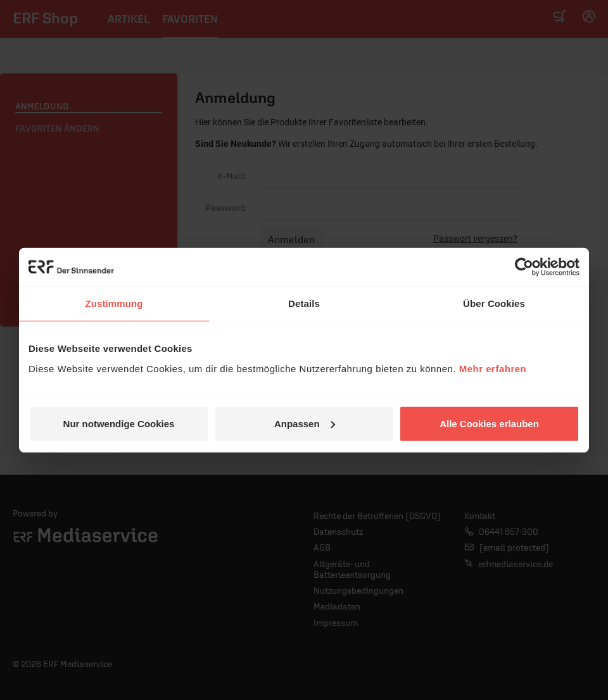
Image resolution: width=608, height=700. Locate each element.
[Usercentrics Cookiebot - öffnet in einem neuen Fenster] (524, 267)
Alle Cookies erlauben (489, 423)
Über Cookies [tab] (494, 303)
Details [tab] (304, 303)
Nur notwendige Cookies (119, 423)
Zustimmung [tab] (114, 303)
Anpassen (305, 423)
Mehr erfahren (493, 368)
